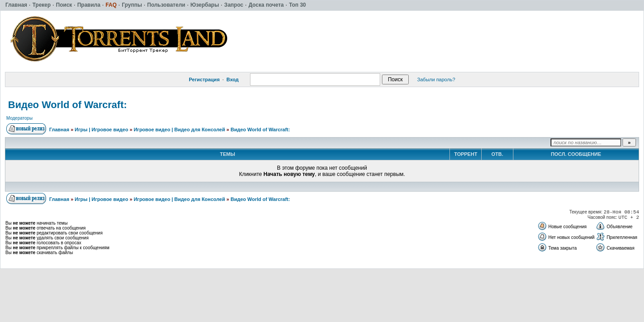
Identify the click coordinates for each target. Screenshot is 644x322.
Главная (59, 130)
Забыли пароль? (436, 79)
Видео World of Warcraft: (68, 105)
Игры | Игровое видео (102, 130)
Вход (232, 79)
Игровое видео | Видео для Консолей (179, 130)
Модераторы (19, 118)
